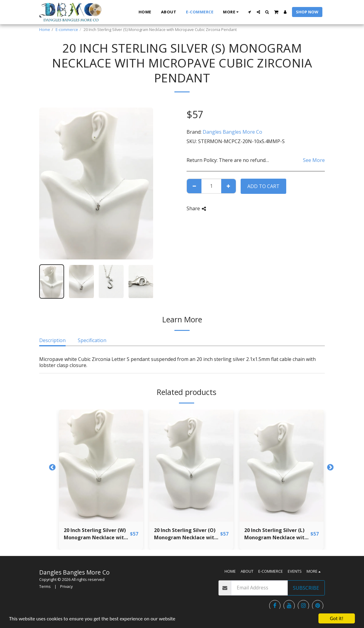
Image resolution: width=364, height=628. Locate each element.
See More (314, 160)
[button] (250, 12)
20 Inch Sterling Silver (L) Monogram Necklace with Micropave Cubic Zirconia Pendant (276, 534)
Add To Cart (263, 186)
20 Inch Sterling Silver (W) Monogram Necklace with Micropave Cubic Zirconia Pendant (95, 534)
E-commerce (67, 29)
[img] (101, 466)
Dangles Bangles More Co (232, 132)
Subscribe (306, 588)
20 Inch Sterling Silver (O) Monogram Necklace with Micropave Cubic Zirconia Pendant (186, 534)
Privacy (66, 586)
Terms (45, 586)
